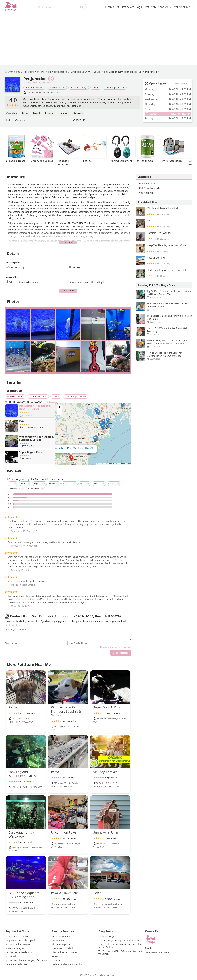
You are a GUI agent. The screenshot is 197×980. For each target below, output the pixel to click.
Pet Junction (152, 72)
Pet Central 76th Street (17, 964)
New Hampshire (58, 72)
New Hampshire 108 (114, 87)
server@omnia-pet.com (157, 952)
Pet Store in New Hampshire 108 (123, 72)
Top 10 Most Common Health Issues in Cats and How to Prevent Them (164, 294)
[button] (71, 458)
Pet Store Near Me (157, 7)
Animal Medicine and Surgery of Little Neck (27, 960)
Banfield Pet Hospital (164, 236)
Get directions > (53, 402)
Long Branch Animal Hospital (20, 940)
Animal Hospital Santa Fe (18, 944)
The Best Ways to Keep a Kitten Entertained (120, 940)
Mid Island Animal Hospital (164, 211)
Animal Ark (11, 956)
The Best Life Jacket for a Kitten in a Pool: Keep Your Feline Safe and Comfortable (164, 344)
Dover (97, 72)
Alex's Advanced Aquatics (65, 952)
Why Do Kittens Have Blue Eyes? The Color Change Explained (164, 307)
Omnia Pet (112, 7)
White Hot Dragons (15, 948)
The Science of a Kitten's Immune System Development (121, 953)
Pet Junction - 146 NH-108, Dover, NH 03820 (73, 448)
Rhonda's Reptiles (61, 944)
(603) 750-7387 (17, 120)
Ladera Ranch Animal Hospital (67, 964)
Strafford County (80, 72)
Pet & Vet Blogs (132, 7)
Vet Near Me (182, 7)
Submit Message (121, 653)
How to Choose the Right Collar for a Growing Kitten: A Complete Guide (164, 356)
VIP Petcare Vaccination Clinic (20, 936)
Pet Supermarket (164, 261)
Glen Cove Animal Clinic (64, 948)
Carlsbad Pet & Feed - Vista (19, 952)
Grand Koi (57, 960)
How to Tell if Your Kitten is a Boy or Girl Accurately (164, 331)
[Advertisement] (98, 37)
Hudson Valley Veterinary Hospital (164, 273)
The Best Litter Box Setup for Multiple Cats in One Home (164, 319)
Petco (164, 224)
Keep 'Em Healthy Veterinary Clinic (164, 249)
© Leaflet (100, 464)
